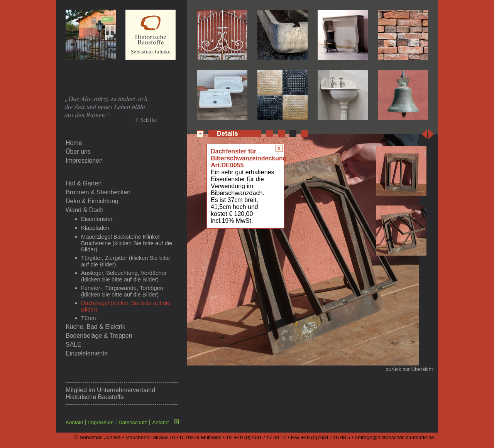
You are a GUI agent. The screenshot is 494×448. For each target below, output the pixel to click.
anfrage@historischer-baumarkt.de (395, 437)
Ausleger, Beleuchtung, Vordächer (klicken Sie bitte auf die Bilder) (124, 276)
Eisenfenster (97, 219)
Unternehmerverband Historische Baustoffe (110, 393)
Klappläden (95, 228)
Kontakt (74, 422)
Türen (88, 318)
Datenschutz (133, 422)
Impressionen (84, 161)
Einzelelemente (87, 353)
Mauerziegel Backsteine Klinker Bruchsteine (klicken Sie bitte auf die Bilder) (127, 243)
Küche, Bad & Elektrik (96, 327)
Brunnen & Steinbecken (98, 192)
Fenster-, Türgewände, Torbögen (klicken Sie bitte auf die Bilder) (122, 291)
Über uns (78, 152)
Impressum (101, 422)
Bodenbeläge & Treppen (99, 336)
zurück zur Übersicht (409, 369)
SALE (74, 344)
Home (74, 143)
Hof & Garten (84, 183)
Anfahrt (160, 422)
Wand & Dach (85, 210)
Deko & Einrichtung (92, 201)
